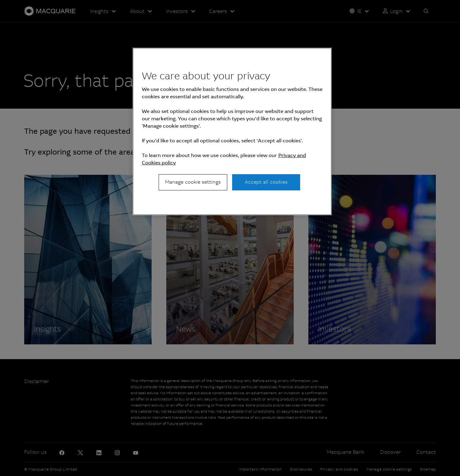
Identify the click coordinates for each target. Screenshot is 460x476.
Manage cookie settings (193, 182)
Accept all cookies (266, 182)
